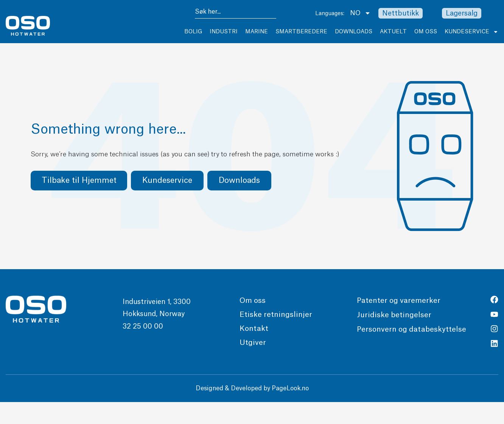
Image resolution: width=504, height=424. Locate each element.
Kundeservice (471, 32)
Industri (224, 32)
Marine (257, 32)
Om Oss (426, 32)
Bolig (193, 32)
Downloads (354, 32)
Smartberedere (301, 32)
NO (360, 13)
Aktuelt (393, 32)
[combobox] (236, 13)
